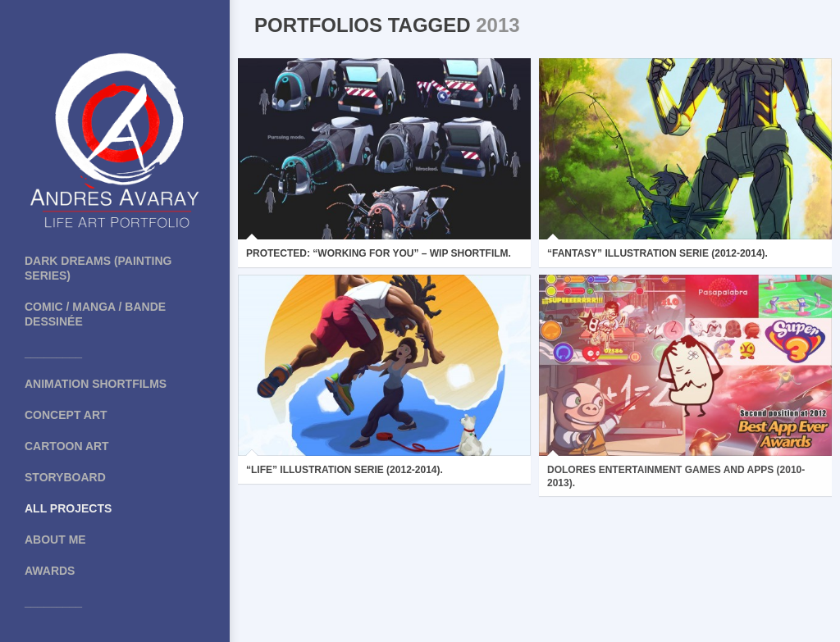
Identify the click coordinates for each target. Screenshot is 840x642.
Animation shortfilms (96, 384)
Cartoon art (67, 446)
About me (55, 540)
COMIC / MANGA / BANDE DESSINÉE (95, 314)
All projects (68, 508)
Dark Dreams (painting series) (98, 268)
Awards (50, 571)
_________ (53, 353)
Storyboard (65, 477)
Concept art (66, 415)
